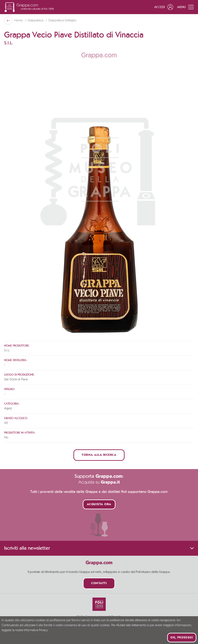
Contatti (99, 583)
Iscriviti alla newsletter (99, 548)
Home (19, 21)
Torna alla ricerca (99, 455)
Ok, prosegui (182, 638)
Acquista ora (99, 504)
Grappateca (36, 21)
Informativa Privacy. (36, 630)
